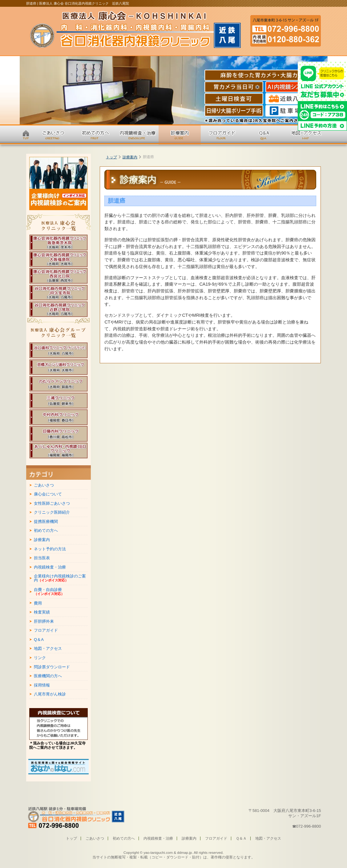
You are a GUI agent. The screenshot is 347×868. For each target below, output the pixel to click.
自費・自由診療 (49, 592)
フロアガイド (46, 630)
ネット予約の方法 (50, 549)
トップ (111, 157)
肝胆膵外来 (44, 621)
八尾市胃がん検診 (50, 694)
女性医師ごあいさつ (52, 503)
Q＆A (39, 640)
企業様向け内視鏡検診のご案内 (60, 578)
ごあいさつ (44, 485)
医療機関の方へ (48, 676)
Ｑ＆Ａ (241, 838)
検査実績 (42, 612)
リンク (40, 658)
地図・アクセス (48, 648)
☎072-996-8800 (307, 826)
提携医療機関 (46, 522)
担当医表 (42, 558)
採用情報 (42, 685)
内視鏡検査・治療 (50, 567)
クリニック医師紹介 (52, 512)
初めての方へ (46, 530)
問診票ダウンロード (52, 667)
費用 (38, 603)
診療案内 (130, 157)
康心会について (48, 494)
